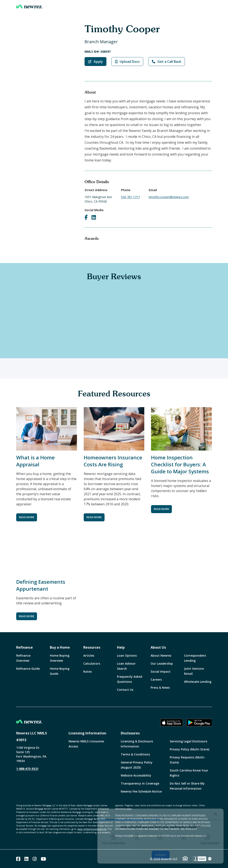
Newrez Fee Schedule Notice (141, 791)
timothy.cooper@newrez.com (169, 197)
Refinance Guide (28, 669)
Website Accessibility (136, 775)
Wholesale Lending (198, 682)
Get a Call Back (167, 62)
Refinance (25, 647)
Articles (89, 655)
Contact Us (125, 690)
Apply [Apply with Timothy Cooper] (95, 62)
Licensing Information (87, 733)
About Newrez (161, 655)
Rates (87, 671)
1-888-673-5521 (27, 769)
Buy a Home (60, 647)
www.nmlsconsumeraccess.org (92, 829)
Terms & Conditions (135, 754)
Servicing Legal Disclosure (188, 741)
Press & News (160, 688)
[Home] (29, 6)
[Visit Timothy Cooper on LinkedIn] (94, 217)
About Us (158, 647)
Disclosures (130, 733)
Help (121, 647)
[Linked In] (26, 859)
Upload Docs (127, 62)
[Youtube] (43, 859)
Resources (92, 647)
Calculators (92, 663)
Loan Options (127, 655)
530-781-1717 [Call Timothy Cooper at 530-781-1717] (130, 197)
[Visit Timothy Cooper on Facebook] (86, 217)
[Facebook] (18, 859)
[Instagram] (35, 859)
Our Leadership (162, 663)
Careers (156, 680)
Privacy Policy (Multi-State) (190, 749)
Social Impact (161, 671)
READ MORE (27, 517)
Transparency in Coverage (140, 783)
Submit (161, 855)
